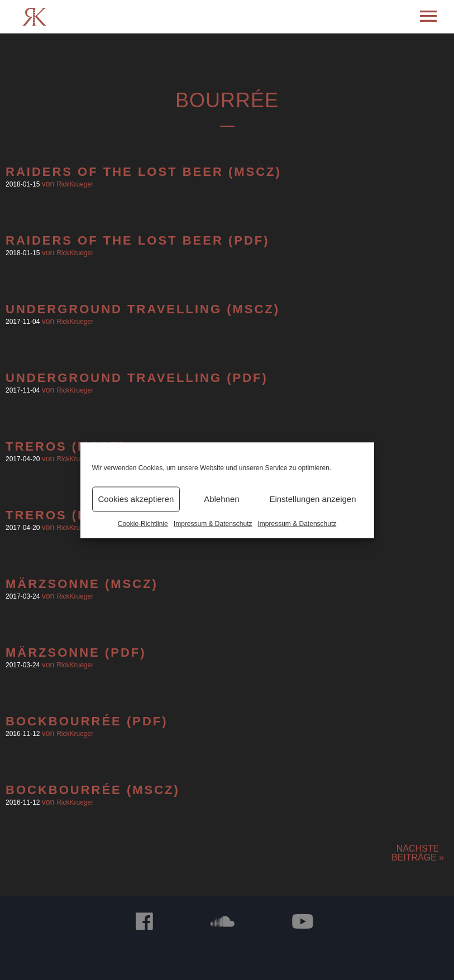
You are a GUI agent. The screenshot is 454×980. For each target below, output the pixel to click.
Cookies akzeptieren (136, 499)
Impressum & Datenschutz (213, 523)
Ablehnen (221, 499)
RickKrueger (75, 184)
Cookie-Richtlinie (143, 523)
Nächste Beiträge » (418, 853)
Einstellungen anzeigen (312, 499)
